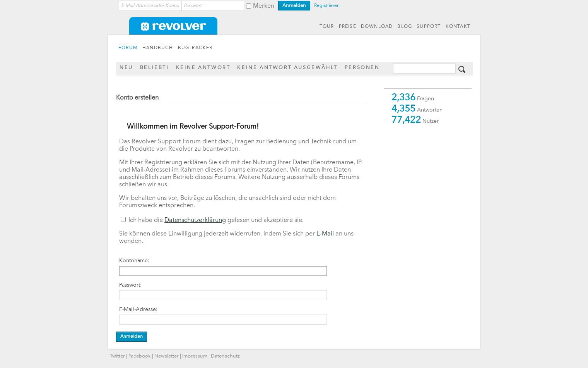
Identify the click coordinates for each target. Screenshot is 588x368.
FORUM (128, 48)
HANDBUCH (158, 48)
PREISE (348, 27)
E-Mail (325, 234)
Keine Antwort (203, 68)
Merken (264, 6)
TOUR (327, 27)
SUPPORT (429, 27)
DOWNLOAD (377, 27)
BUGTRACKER (195, 48)
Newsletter (167, 356)
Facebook (140, 356)
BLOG (405, 27)
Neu (126, 68)
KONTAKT (458, 27)
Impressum (195, 356)
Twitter (117, 356)
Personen (362, 68)
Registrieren (327, 6)
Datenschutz (225, 356)
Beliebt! (155, 68)
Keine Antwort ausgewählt (287, 68)
